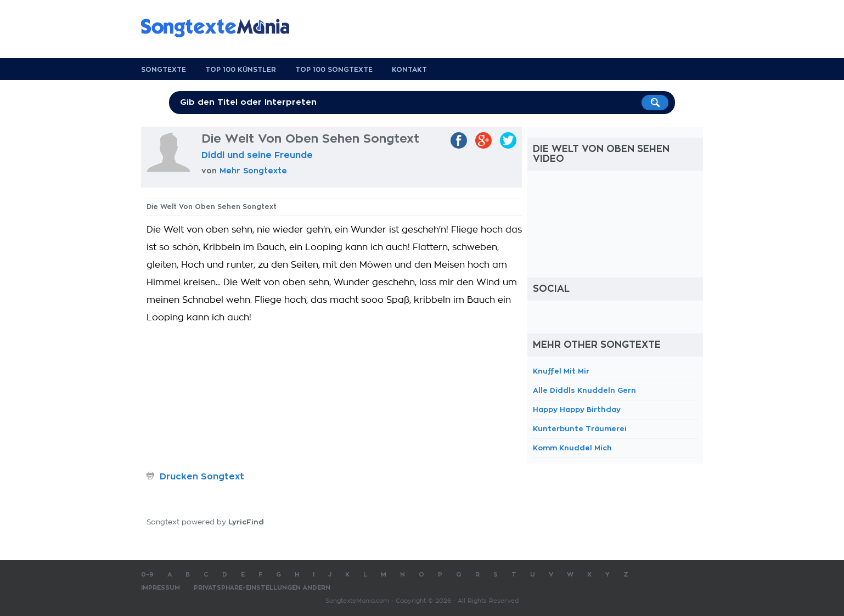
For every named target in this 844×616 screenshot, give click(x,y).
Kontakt (409, 70)
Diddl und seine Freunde (257, 155)
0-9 (147, 575)
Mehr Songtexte (253, 171)
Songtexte (164, 70)
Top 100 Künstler (241, 70)
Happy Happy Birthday (577, 409)
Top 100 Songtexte (334, 70)
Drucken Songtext (202, 477)
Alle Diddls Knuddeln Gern (584, 390)
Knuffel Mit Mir (561, 371)
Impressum (161, 588)
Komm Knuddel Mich (572, 448)
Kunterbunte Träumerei (580, 429)
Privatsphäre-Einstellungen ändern (262, 588)
